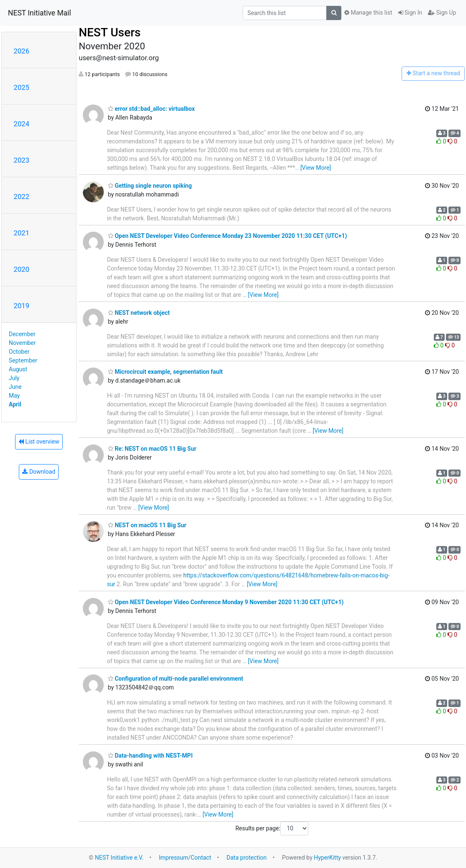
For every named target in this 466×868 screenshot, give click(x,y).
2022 (22, 197)
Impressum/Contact (185, 858)
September (23, 360)
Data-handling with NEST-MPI (150, 756)
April (15, 404)
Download (39, 472)
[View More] (316, 168)
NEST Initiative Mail (40, 13)
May (14, 396)
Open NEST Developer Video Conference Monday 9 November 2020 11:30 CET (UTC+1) (226, 602)
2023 (22, 160)
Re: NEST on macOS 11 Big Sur (152, 449)
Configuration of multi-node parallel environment (176, 679)
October (19, 352)
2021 (22, 233)
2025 (22, 87)
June (15, 387)
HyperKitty (327, 858)
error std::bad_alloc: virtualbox (151, 109)
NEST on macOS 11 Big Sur (147, 525)
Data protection (247, 858)
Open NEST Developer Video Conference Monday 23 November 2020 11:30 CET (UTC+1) (228, 236)
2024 (22, 124)
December (22, 334)
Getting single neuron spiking (150, 186)
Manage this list (368, 13)
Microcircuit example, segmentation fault (165, 372)
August (18, 369)
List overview (39, 442)
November (22, 343)
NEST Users (110, 32)
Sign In (410, 13)
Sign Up (442, 13)
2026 (22, 51)
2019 (22, 306)
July (14, 378)
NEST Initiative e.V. (119, 858)
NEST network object (139, 313)
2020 (22, 269)
